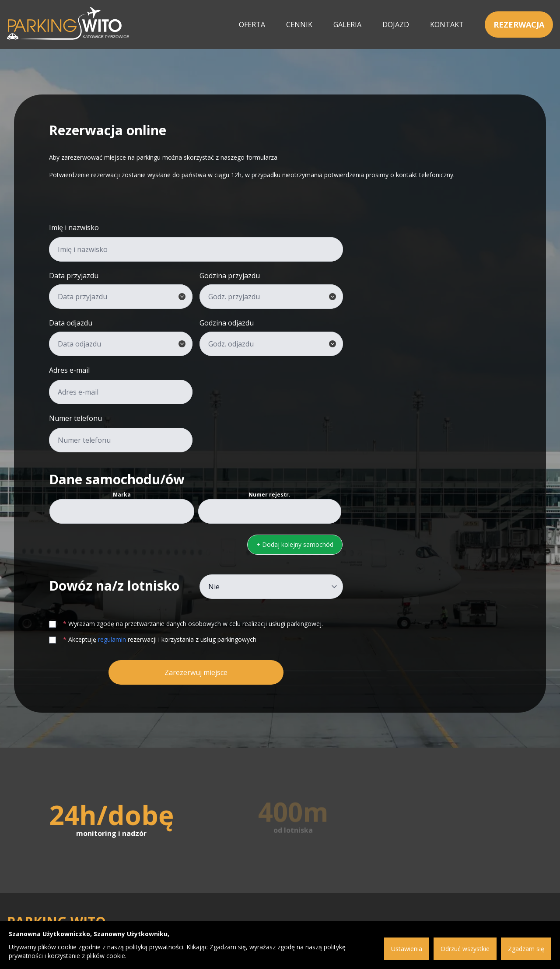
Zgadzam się (526, 949)
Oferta (252, 24)
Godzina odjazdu (227, 323)
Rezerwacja (519, 24)
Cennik (299, 24)
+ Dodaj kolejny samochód (295, 544)
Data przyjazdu (74, 276)
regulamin (112, 639)
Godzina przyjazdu (230, 276)
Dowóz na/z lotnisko (114, 586)
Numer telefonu (75, 418)
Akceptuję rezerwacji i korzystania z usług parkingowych (153, 639)
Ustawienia (407, 949)
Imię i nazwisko (74, 227)
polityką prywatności (154, 947)
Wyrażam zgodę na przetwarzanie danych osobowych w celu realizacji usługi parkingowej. (186, 624)
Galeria (347, 24)
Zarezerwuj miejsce (196, 672)
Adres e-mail (69, 370)
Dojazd (396, 24)
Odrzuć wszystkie (465, 949)
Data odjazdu (71, 323)
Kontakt (447, 24)
